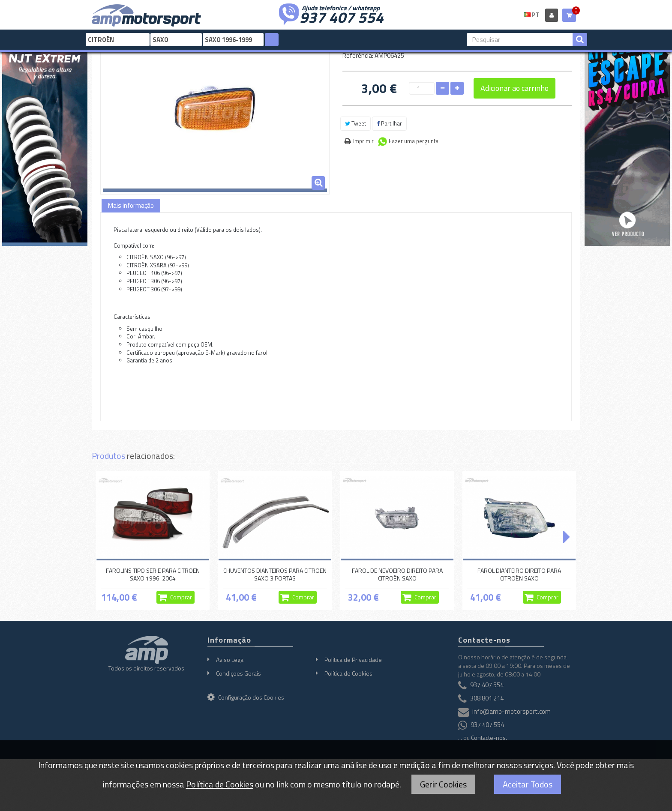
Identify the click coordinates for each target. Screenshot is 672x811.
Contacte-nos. (489, 738)
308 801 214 (487, 698)
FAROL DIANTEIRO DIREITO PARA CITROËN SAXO (519, 574)
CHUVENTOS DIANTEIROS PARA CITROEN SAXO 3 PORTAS (275, 574)
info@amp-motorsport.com (511, 711)
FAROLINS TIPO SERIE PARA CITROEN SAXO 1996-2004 (153, 574)
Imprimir (363, 141)
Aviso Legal (230, 660)
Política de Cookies (348, 673)
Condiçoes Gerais (238, 673)
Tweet (355, 123)
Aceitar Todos (528, 784)
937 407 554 (342, 16)
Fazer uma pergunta (414, 141)
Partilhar (389, 123)
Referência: (358, 55)
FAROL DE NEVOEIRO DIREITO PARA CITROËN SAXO (397, 574)
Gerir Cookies (443, 784)
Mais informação (131, 205)
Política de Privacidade (353, 660)
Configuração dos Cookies (246, 697)
